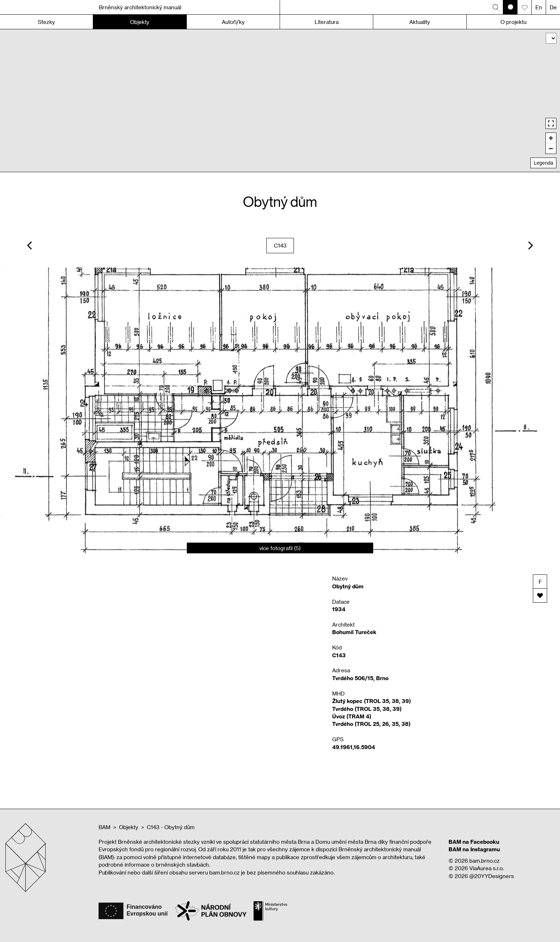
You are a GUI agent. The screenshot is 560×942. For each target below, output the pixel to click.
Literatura (327, 22)
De (553, 7)
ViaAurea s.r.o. (487, 868)
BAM (104, 827)
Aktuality (420, 22)
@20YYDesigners (492, 876)
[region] (280, 101)
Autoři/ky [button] (233, 22)
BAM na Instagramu (474, 849)
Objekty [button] (140, 22)
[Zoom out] (551, 148)
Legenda (543, 163)
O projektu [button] (513, 22)
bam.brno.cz (484, 861)
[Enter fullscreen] (551, 123)
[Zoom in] (551, 138)
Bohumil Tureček (354, 632)
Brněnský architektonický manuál (140, 7)
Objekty (129, 827)
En (539, 7)
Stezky (46, 22)
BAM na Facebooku (474, 842)
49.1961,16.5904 (354, 747)
